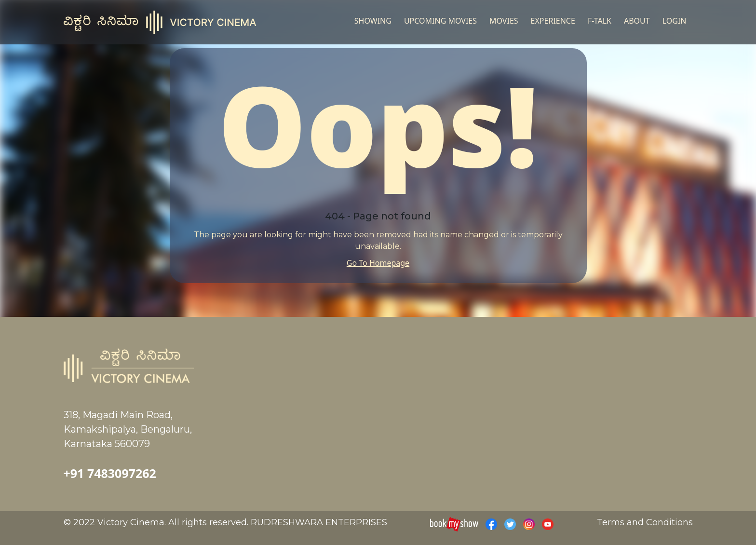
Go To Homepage (378, 263)
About (637, 21)
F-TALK (600, 21)
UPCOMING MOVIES (440, 21)
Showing (373, 21)
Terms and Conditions (645, 522)
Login (675, 21)
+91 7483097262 (110, 473)
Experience (553, 21)
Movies (504, 21)
